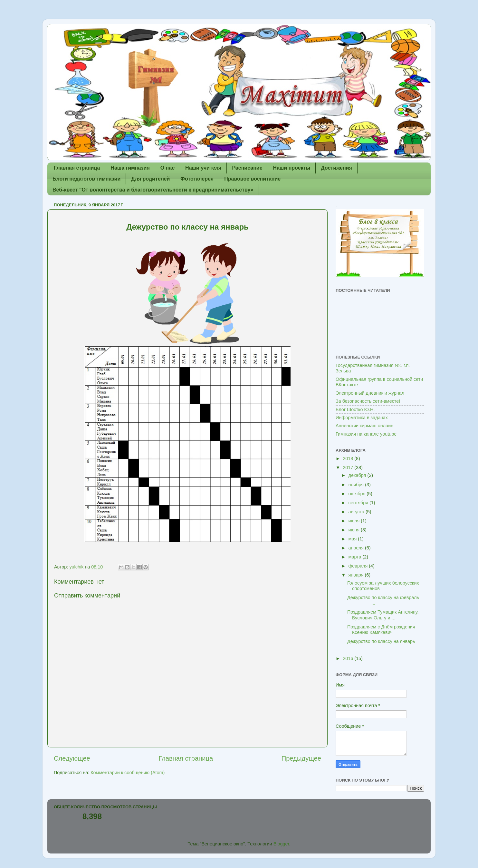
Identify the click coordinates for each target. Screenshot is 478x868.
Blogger (281, 844)
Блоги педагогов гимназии (86, 179)
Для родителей (150, 179)
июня (355, 530)
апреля (357, 548)
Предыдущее (301, 758)
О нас (167, 168)
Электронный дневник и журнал (370, 393)
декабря (358, 475)
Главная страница (77, 168)
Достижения (336, 168)
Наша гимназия (130, 168)
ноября (357, 485)
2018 (349, 459)
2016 (349, 658)
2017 (349, 468)
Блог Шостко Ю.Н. (355, 409)
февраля (359, 566)
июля (355, 521)
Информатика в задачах (362, 418)
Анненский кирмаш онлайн (364, 426)
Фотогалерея (197, 179)
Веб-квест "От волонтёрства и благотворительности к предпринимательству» (153, 190)
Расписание (247, 168)
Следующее (72, 758)
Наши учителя (203, 168)
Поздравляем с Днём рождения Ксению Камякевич (381, 630)
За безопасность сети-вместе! (368, 401)
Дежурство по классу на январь (381, 641)
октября (358, 494)
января (357, 575)
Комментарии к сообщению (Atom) (128, 773)
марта (356, 557)
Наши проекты (292, 168)
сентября (359, 503)
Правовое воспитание (252, 179)
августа (357, 512)
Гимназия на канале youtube (366, 434)
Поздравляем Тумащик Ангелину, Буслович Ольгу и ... (383, 615)
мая (353, 539)
